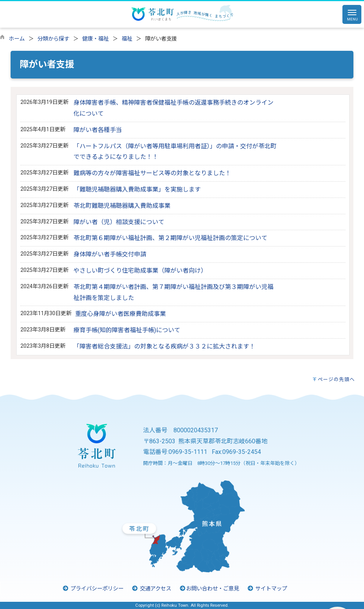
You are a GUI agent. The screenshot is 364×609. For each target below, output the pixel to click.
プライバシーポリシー (93, 589)
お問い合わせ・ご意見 (209, 589)
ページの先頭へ (336, 379)
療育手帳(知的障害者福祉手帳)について (127, 330)
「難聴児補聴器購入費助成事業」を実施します (137, 189)
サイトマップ (267, 589)
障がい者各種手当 (98, 130)
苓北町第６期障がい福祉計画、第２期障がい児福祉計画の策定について (170, 238)
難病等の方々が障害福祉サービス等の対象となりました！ (152, 173)
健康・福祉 (95, 39)
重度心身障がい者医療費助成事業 (120, 314)
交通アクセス (151, 589)
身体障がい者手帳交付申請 (110, 254)
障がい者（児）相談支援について (119, 222)
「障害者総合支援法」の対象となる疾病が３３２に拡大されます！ (164, 346)
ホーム (17, 39)
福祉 (127, 39)
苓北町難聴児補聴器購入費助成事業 (122, 206)
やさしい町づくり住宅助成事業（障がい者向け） (140, 271)
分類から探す (53, 39)
